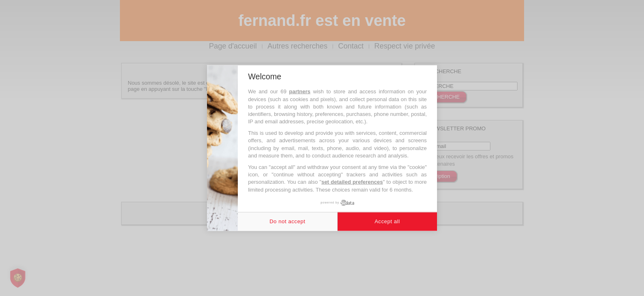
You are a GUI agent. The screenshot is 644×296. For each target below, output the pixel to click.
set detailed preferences (352, 182)
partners (300, 91)
